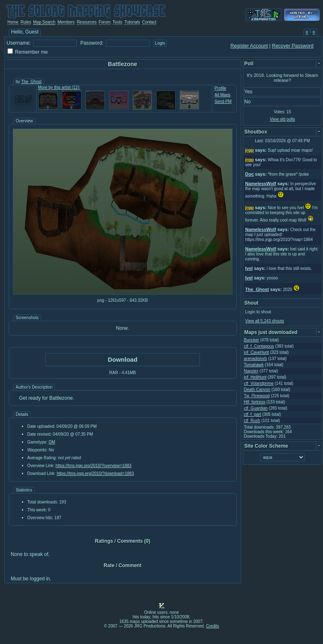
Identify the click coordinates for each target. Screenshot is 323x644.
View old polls (282, 119)
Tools (118, 22)
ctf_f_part (253, 414)
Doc (250, 174)
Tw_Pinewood (257, 396)
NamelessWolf (261, 184)
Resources (87, 22)
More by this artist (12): (59, 87)
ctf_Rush (252, 421)
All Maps (222, 95)
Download (123, 359)
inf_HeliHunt (255, 377)
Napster (251, 371)
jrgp (250, 150)
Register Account (249, 46)
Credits (213, 626)
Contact (149, 22)
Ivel (249, 268)
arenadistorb (256, 359)
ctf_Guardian (256, 408)
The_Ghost (31, 82)
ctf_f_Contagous (259, 346)
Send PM (223, 101)
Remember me (31, 52)
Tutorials (132, 22)
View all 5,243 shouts (265, 321)
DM (52, 442)
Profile (220, 88)
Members (66, 22)
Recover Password (293, 46)
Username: (19, 43)
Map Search (44, 22)
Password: (92, 43)
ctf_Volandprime (259, 383)
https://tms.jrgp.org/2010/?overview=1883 (93, 466)
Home (13, 22)
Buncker (252, 340)
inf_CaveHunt (257, 352)
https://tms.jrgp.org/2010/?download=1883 (95, 473)
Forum (105, 22)
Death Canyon (257, 390)
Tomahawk (254, 365)
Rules (26, 22)
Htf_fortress (255, 402)
